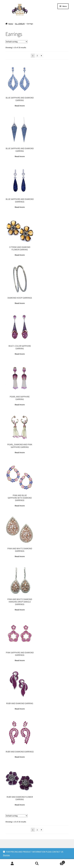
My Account (12, 864)
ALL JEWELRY (20, 24)
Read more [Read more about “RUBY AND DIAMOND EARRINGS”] (20, 757)
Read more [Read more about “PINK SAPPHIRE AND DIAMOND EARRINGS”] (20, 660)
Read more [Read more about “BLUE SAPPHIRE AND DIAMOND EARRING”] (20, 106)
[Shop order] (16, 42)
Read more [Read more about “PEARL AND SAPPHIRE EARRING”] (20, 405)
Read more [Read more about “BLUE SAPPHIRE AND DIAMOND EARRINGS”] (20, 207)
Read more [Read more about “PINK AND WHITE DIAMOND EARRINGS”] (20, 556)
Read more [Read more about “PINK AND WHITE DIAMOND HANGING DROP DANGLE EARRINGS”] (20, 610)
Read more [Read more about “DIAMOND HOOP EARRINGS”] (20, 303)
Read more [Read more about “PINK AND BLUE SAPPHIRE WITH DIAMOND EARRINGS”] (20, 506)
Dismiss (6, 855)
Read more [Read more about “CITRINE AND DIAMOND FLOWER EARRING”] (20, 255)
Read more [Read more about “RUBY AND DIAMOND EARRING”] (20, 709)
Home (11, 24)
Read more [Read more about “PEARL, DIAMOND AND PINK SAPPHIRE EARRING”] (20, 452)
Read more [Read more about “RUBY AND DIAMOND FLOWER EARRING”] (20, 805)
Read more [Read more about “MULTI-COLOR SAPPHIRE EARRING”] (20, 354)
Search (37, 864)
